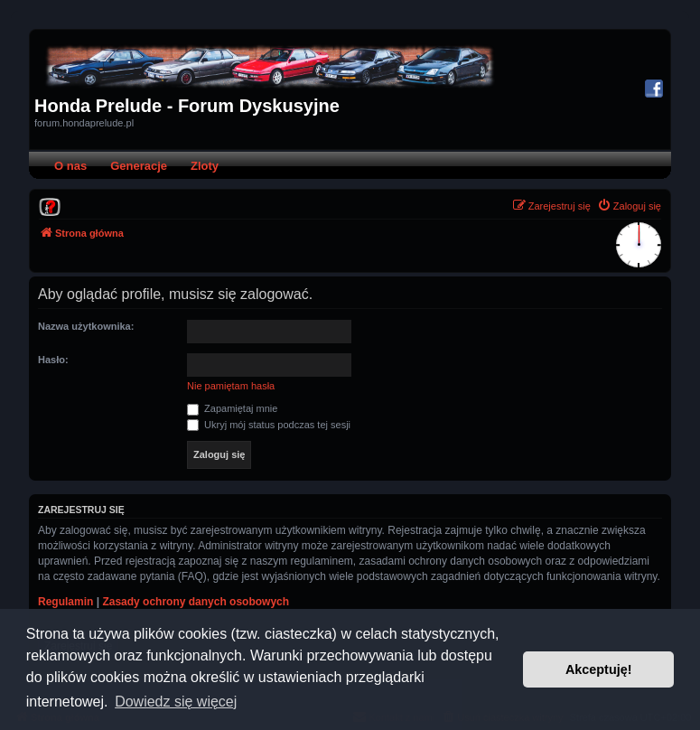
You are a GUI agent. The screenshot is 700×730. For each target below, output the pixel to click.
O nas (70, 166)
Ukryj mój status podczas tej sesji (269, 425)
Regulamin (65, 602)
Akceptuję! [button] (599, 669)
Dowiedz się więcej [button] (176, 702)
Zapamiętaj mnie (232, 408)
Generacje (139, 166)
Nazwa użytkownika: (86, 326)
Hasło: (53, 360)
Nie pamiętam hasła (231, 386)
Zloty (205, 166)
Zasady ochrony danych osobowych (196, 602)
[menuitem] (50, 206)
